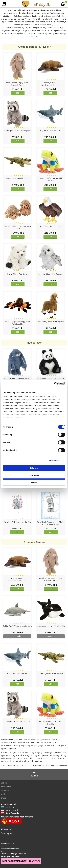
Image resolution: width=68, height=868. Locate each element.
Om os (3, 798)
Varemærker (6, 787)
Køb (18, 93)
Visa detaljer (55, 460)
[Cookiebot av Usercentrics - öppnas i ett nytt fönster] (54, 384)
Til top (34, 774)
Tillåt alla (34, 468)
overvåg (17, 636)
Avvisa (34, 483)
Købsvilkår (5, 790)
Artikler (4, 794)
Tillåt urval (34, 475)
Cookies (4, 783)
